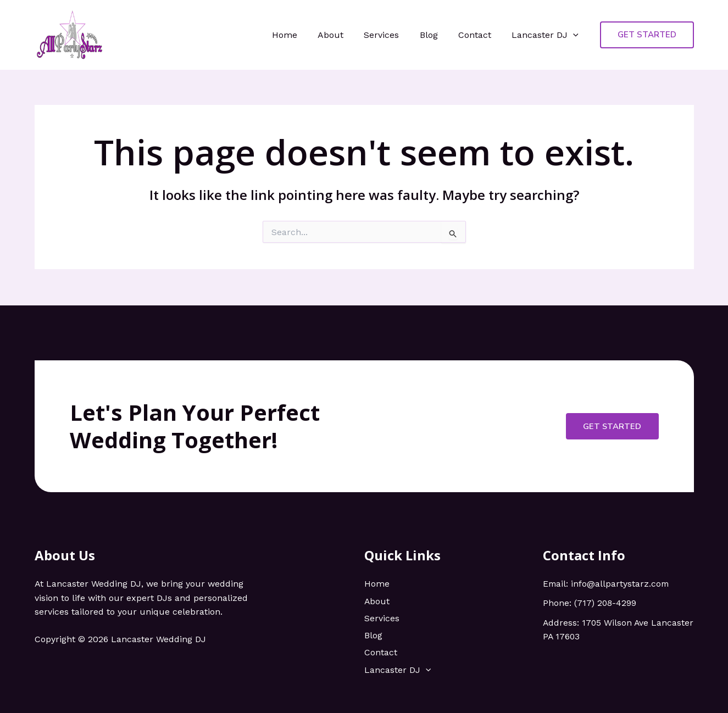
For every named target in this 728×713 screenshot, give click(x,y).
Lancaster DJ (547, 35)
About (344, 35)
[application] (575, 35)
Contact (479, 35)
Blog (436, 35)
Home (301, 35)
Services (392, 35)
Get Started (612, 425)
